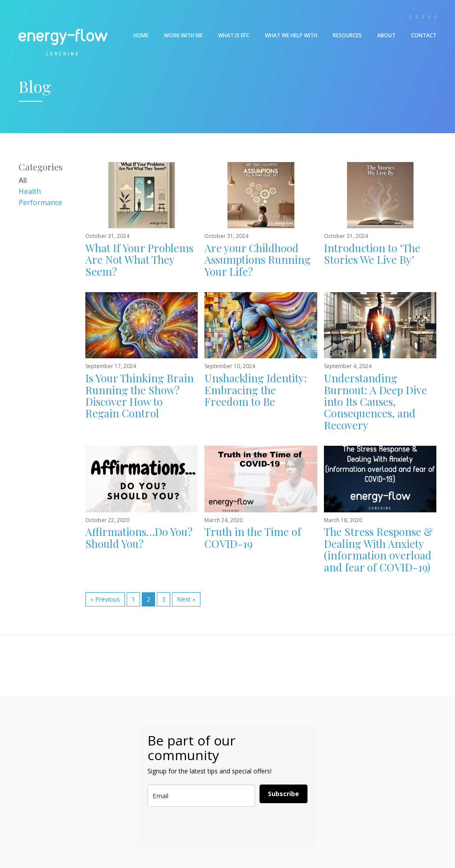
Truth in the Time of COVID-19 (253, 537)
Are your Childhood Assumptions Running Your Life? (257, 260)
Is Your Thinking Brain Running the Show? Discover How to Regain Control (140, 395)
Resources (347, 35)
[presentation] (192, 827)
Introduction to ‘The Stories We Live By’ (372, 254)
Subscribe (283, 794)
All (23, 180)
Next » (186, 599)
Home (141, 35)
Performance (40, 202)
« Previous (105, 599)
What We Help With (291, 35)
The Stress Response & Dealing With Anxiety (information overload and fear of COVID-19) (378, 549)
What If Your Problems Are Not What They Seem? (139, 260)
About (386, 35)
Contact (424, 35)
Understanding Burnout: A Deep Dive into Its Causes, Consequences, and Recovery (375, 401)
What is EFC (234, 35)
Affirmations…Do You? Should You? (139, 537)
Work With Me (183, 35)
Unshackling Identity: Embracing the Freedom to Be (256, 390)
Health (30, 191)
